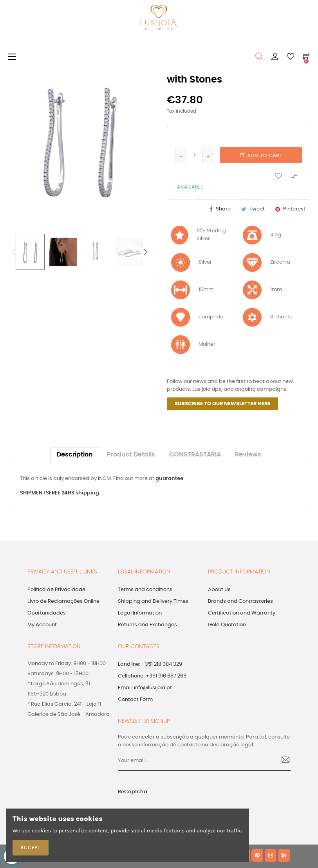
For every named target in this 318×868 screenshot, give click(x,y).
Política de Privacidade (56, 590)
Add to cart (261, 156)
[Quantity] (195, 155)
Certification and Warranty (242, 613)
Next (145, 252)
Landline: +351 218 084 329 (150, 664)
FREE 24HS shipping (74, 493)
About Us (219, 590)
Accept (31, 848)
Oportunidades (47, 613)
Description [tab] (75, 455)
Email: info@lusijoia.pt (145, 688)
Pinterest (294, 209)
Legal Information (140, 613)
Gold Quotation (227, 625)
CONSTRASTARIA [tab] (195, 455)
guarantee (169, 479)
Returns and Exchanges (147, 625)
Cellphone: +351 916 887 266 (152, 676)
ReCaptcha (133, 792)
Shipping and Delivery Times (153, 601)
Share (223, 209)
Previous (14, 252)
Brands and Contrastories (240, 601)
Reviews (248, 455)
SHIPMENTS (34, 493)
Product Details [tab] (131, 455)
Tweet (257, 209)
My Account (42, 625)
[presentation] (210, 796)
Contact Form (135, 700)
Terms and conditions (145, 590)
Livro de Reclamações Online (63, 601)
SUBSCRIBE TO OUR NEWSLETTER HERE (222, 404)
